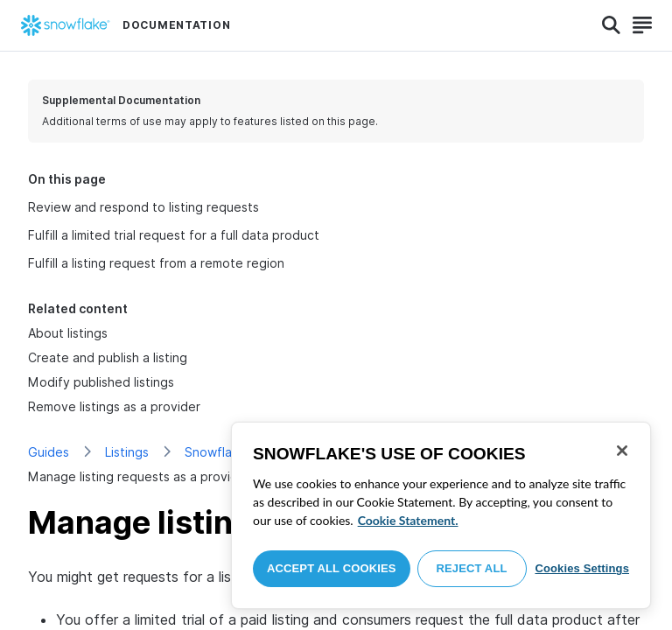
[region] (441, 515)
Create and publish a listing (108, 357)
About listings (68, 333)
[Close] (622, 451)
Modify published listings (101, 382)
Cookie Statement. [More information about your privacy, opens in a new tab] (408, 520)
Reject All (472, 568)
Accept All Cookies (332, 568)
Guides (49, 452)
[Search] (611, 25)
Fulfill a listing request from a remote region (156, 263)
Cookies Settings (582, 568)
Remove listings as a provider (114, 406)
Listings (127, 452)
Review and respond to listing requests (143, 207)
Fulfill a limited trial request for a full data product (174, 235)
